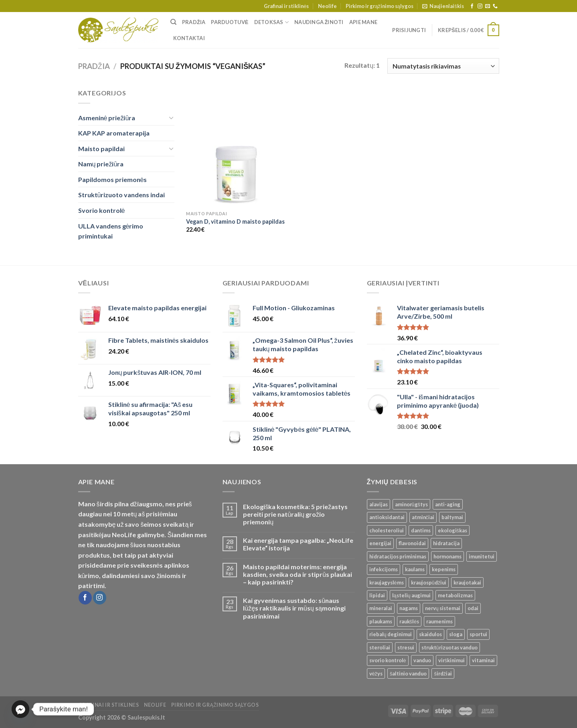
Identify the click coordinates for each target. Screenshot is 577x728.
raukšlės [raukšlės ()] (409, 621)
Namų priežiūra (101, 164)
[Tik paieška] (173, 22)
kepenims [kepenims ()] (444, 569)
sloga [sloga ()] (456, 634)
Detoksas (272, 22)
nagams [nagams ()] (409, 608)
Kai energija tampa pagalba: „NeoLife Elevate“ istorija (298, 544)
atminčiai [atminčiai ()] (423, 517)
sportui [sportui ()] (478, 634)
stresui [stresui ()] (406, 647)
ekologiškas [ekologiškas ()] (452, 530)
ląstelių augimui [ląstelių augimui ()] (411, 595)
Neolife (327, 6)
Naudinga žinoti (319, 22)
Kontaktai (189, 38)
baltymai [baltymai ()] (452, 517)
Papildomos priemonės (113, 179)
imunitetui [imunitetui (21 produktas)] (482, 556)
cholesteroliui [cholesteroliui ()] (387, 530)
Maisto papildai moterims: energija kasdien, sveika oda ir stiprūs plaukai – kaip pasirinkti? (298, 574)
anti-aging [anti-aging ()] (448, 504)
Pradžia (194, 22)
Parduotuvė (230, 22)
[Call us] (495, 6)
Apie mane (363, 22)
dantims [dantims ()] (421, 530)
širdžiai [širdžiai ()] (443, 673)
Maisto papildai (101, 149)
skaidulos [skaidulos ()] (430, 634)
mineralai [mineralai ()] (381, 608)
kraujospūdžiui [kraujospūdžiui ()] (429, 582)
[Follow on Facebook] (472, 6)
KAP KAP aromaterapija (114, 133)
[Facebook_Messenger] (20, 709)
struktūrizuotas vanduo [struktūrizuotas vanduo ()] (449, 647)
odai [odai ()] (473, 608)
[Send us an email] (488, 6)
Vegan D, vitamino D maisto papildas (235, 221)
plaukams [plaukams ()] (381, 621)
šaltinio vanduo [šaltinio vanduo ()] (408, 673)
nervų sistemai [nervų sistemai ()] (443, 608)
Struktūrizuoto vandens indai (122, 195)
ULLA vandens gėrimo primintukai (111, 231)
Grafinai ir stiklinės (286, 6)
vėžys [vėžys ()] (376, 673)
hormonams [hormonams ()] (447, 556)
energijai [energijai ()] (380, 543)
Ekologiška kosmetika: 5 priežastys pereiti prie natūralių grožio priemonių (295, 514)
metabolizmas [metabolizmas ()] (455, 595)
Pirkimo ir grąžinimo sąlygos (380, 6)
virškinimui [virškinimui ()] (451, 660)
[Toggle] (171, 117)
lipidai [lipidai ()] (377, 595)
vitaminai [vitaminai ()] (483, 660)
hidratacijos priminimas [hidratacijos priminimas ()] (398, 556)
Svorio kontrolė (102, 210)
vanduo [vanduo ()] (422, 660)
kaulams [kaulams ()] (415, 569)
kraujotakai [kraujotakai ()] (467, 582)
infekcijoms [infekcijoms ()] (384, 569)
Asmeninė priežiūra (107, 118)
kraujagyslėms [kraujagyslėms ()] (387, 582)
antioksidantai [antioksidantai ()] (387, 517)
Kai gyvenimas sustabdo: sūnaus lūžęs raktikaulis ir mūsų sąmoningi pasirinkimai (294, 608)
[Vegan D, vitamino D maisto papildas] (236, 147)
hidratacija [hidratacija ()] (446, 543)
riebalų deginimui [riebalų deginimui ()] (391, 634)
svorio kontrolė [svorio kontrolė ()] (388, 660)
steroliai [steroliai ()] (380, 647)
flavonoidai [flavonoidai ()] (412, 543)
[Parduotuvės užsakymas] (443, 66)
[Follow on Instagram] (480, 6)
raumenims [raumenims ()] (439, 621)
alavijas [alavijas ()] (379, 504)
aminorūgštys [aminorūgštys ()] (412, 504)
